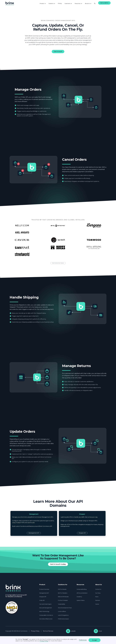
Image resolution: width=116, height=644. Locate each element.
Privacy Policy (35, 631)
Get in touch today (58, 564)
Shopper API (82, 533)
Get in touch (58, 51)
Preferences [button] (83, 640)
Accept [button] (95, 640)
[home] (10, 4)
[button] (43, 4)
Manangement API (34, 533)
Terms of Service (48, 631)
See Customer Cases (58, 267)
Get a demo (104, 3)
